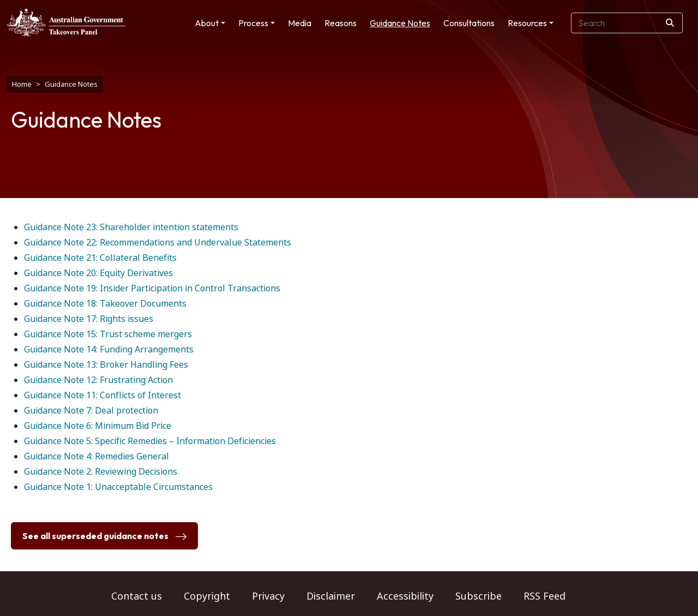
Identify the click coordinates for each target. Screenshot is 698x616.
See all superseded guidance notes (104, 536)
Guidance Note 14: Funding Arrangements (109, 349)
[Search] (670, 23)
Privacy (268, 596)
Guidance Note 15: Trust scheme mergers (108, 334)
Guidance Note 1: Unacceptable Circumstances (118, 487)
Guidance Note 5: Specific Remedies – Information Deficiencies (150, 441)
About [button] (207, 23)
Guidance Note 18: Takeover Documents (105, 304)
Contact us (137, 596)
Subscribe (479, 596)
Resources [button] (527, 23)
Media (300, 23)
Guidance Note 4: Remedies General (97, 456)
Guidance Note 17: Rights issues (89, 319)
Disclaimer (331, 596)
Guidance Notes (400, 23)
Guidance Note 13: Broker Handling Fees (106, 365)
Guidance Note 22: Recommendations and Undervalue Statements (158, 243)
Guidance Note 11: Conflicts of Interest (103, 395)
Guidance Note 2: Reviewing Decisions (101, 472)
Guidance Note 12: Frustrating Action (98, 380)
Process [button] (253, 23)
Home (22, 84)
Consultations (469, 23)
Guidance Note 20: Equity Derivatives (98, 273)
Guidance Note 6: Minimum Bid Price (98, 426)
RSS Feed (544, 596)
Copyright (207, 596)
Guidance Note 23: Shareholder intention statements (131, 227)
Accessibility (405, 596)
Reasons (341, 23)
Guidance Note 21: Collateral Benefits (100, 258)
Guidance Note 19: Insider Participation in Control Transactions (152, 288)
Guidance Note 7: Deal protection (91, 411)
